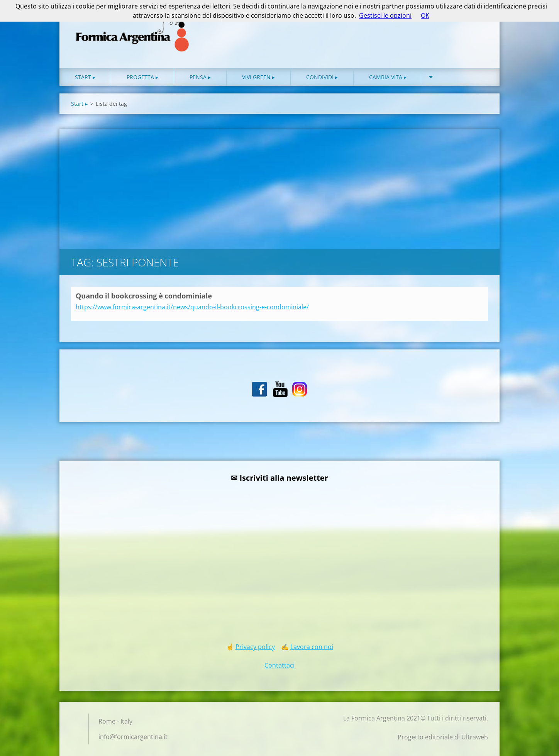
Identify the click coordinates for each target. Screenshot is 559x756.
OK (425, 15)
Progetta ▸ (142, 77)
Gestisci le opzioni (385, 15)
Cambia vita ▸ (388, 77)
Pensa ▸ (200, 77)
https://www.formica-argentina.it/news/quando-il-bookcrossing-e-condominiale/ (192, 307)
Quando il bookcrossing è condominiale (144, 296)
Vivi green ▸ (258, 77)
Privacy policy (255, 647)
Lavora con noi (312, 647)
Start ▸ (85, 77)
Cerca (479, 22)
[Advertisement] (279, 187)
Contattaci (279, 665)
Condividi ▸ (322, 77)
